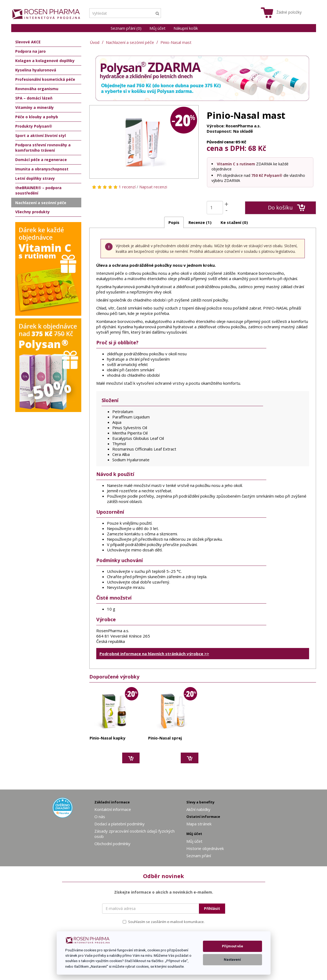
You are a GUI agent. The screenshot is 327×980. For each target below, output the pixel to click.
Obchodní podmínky (112, 844)
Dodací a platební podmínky (120, 824)
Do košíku (286, 208)
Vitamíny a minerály (34, 107)
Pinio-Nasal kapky (107, 738)
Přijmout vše (232, 946)
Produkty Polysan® (34, 126)
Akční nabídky (198, 809)
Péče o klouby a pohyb (37, 117)
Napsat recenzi (153, 187)
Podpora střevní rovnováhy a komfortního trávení (43, 148)
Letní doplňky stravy (35, 178)
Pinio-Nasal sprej (165, 738)
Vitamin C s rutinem (236, 164)
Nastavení (232, 960)
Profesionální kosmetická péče (45, 79)
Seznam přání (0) (126, 28)
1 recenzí (127, 187)
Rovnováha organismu (37, 89)
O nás (100, 817)
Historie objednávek (205, 848)
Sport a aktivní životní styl (41, 136)
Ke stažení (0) (234, 222)
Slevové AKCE (28, 42)
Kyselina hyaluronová (36, 70)
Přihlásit (212, 908)
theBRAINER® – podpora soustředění (38, 190)
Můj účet (157, 28)
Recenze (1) (200, 222)
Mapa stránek (199, 824)
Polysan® (273, 175)
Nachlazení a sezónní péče (130, 42)
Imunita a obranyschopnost (42, 169)
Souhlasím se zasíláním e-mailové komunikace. (164, 922)
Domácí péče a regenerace (41, 160)
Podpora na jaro (30, 51)
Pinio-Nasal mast (176, 42)
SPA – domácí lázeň (34, 98)
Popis (174, 222)
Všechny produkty (32, 212)
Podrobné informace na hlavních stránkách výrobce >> (154, 654)
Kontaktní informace (113, 809)
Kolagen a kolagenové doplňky (45, 61)
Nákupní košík (186, 28)
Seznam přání (199, 856)
